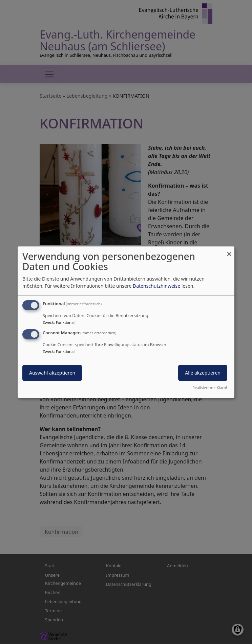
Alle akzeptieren (203, 373)
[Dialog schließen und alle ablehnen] (229, 250)
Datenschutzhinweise (156, 286)
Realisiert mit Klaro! (210, 388)
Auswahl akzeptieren (52, 373)
